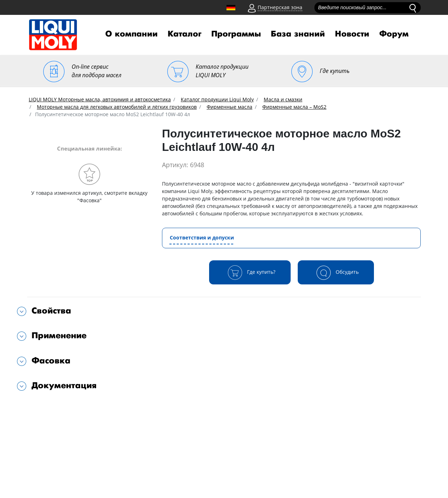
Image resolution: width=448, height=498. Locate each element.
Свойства (51, 311)
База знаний (298, 34)
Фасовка (51, 361)
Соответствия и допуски (202, 237)
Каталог (184, 34)
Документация (64, 386)
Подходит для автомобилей (68, 408)
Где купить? (250, 272)
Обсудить (336, 272)
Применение (59, 336)
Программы (236, 34)
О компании (131, 34)
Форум (394, 34)
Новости (352, 34)
